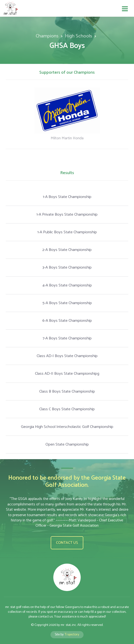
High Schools (79, 36)
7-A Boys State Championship (67, 338)
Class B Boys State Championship (67, 392)
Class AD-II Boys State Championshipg (67, 374)
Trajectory (72, 634)
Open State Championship (67, 444)
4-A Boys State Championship (67, 285)
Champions (47, 36)
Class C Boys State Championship (67, 409)
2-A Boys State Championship (67, 250)
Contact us (67, 543)
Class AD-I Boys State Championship (67, 356)
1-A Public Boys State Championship (67, 232)
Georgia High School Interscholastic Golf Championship (67, 427)
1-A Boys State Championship (67, 197)
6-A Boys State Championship (67, 321)
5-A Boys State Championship (67, 303)
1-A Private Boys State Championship (67, 215)
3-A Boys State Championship (67, 267)
